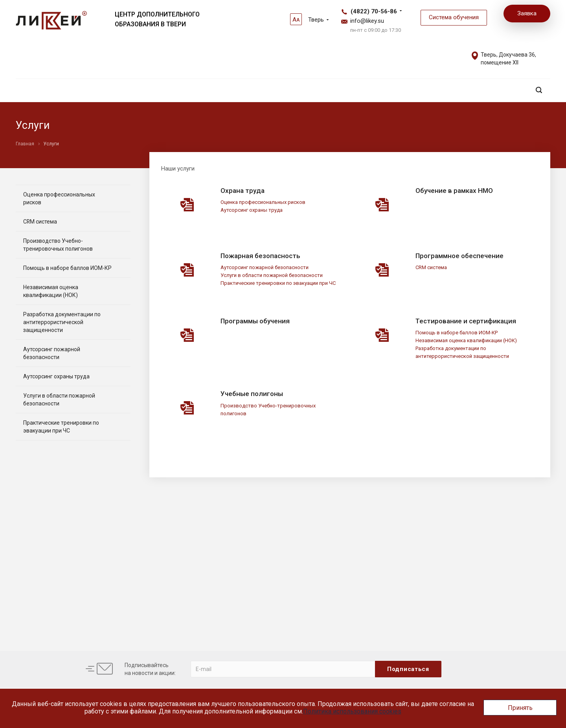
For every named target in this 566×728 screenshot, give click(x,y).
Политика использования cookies (352, 711)
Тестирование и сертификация (466, 321)
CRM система (431, 267)
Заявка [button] (527, 13)
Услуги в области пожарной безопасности (272, 275)
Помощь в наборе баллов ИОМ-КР (457, 333)
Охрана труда (243, 191)
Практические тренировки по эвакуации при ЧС (278, 283)
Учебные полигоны (252, 394)
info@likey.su (367, 21)
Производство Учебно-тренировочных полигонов (58, 245)
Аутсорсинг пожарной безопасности (265, 267)
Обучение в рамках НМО (454, 191)
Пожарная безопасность (260, 256)
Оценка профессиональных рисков (263, 202)
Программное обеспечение (459, 256)
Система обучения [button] (454, 17)
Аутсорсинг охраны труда (252, 210)
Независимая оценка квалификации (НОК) (466, 340)
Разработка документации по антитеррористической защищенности (62, 322)
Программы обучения (255, 321)
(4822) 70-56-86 (374, 11)
